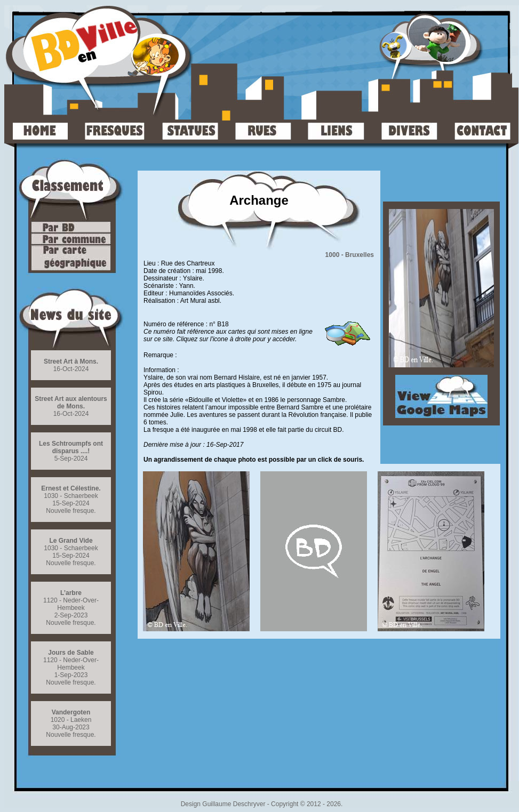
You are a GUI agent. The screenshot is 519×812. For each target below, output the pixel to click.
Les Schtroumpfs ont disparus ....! (71, 447)
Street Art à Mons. (71, 361)
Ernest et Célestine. (71, 488)
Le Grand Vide (71, 541)
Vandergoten (71, 712)
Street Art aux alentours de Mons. (71, 403)
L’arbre (71, 593)
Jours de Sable (71, 653)
